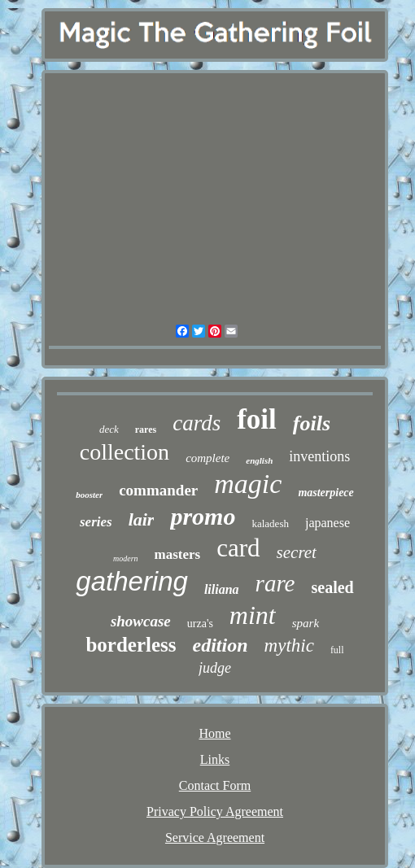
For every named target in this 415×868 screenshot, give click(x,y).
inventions (319, 456)
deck (109, 429)
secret (297, 552)
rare (275, 583)
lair (142, 519)
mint (253, 615)
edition (221, 645)
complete (207, 458)
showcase (141, 621)
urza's (200, 624)
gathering (132, 581)
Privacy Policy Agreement (215, 811)
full (337, 650)
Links (215, 759)
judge (215, 668)
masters (178, 554)
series (96, 522)
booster (89, 495)
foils (312, 423)
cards (197, 423)
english (259, 460)
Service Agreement (215, 837)
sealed (332, 587)
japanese (328, 523)
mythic (289, 646)
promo (203, 516)
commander (158, 490)
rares (146, 430)
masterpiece (325, 493)
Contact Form (215, 785)
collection (124, 452)
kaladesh (270, 523)
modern (126, 558)
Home (214, 733)
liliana (222, 589)
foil (257, 419)
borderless (131, 645)
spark (306, 623)
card (238, 548)
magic (248, 484)
